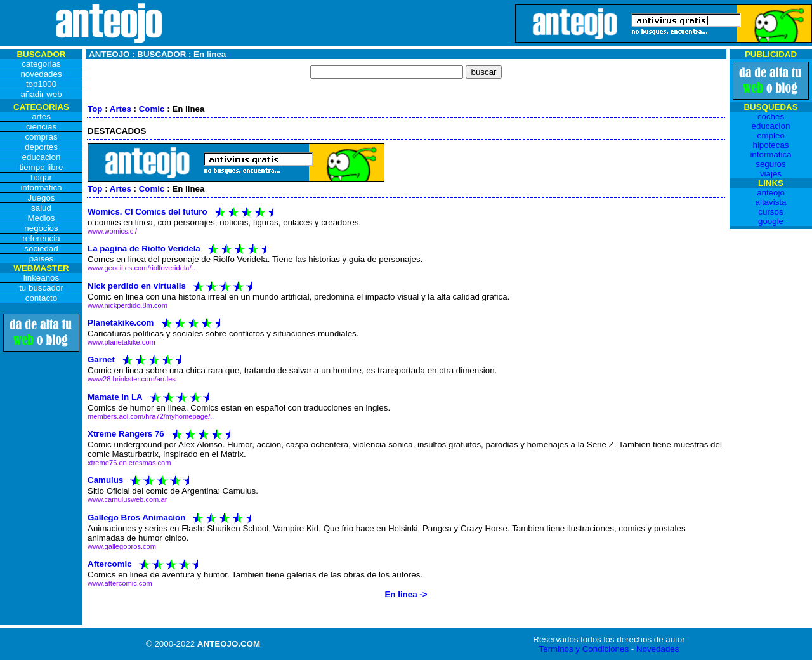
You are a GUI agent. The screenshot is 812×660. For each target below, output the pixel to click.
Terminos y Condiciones (584, 649)
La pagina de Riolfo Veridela (144, 248)
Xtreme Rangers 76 (126, 433)
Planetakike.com (121, 323)
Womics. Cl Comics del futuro (147, 212)
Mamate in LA (115, 396)
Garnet (101, 360)
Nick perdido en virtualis (137, 285)
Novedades (658, 649)
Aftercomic (110, 563)
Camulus (105, 480)
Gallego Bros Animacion (136, 517)
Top (95, 109)
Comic (152, 109)
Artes (121, 109)
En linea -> (406, 594)
